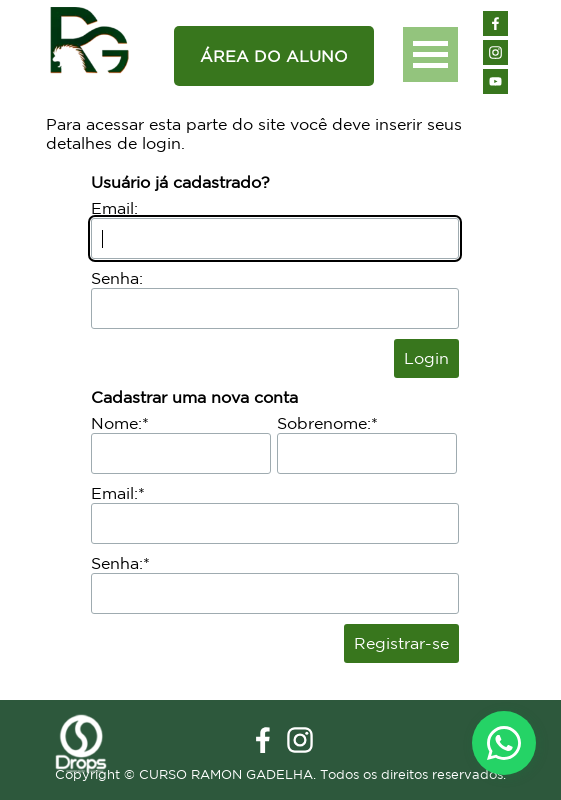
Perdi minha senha (316, 358)
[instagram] (495, 52)
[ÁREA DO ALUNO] (274, 56)
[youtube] (495, 81)
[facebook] (495, 23)
